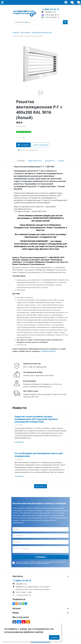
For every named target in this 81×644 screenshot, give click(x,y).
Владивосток (20, 589)
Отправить (41, 557)
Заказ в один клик (41, 145)
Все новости (41, 486)
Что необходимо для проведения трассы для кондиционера (39, 455)
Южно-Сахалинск (35, 589)
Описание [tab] (21, 161)
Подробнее (19, 442)
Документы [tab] (50, 161)
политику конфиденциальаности (39, 563)
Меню (41, 613)
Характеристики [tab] (35, 161)
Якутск (27, 589)
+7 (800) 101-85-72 (50, 9)
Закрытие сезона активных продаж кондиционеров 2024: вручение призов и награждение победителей (36, 419)
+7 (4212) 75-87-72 (48, 351)
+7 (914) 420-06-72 (50, 15)
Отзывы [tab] (61, 161)
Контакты (41, 576)
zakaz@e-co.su (49, 12)
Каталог (41, 608)
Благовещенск (45, 589)
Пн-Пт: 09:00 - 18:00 (24, 592)
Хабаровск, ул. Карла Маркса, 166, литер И (33, 587)
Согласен (54, 637)
